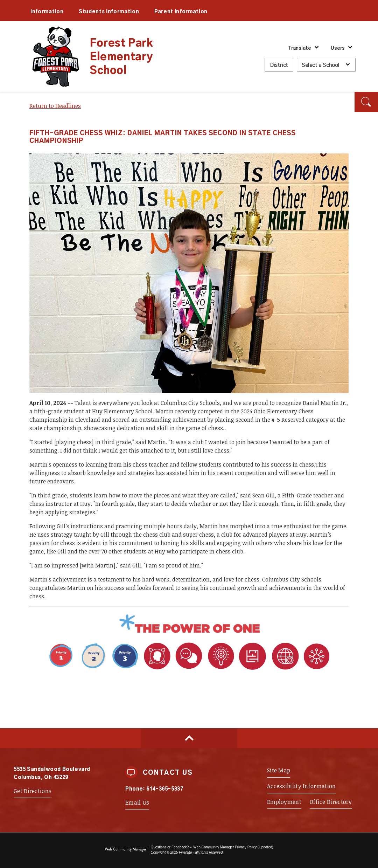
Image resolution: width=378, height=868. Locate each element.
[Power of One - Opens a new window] (189, 633)
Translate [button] (300, 48)
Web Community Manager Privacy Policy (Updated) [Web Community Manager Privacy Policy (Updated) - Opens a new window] (233, 847)
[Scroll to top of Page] (189, 738)
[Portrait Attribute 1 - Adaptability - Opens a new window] (237, 670)
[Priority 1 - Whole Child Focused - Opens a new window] (93, 670)
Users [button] (338, 48)
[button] (366, 102)
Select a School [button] (320, 65)
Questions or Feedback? (170, 847)
